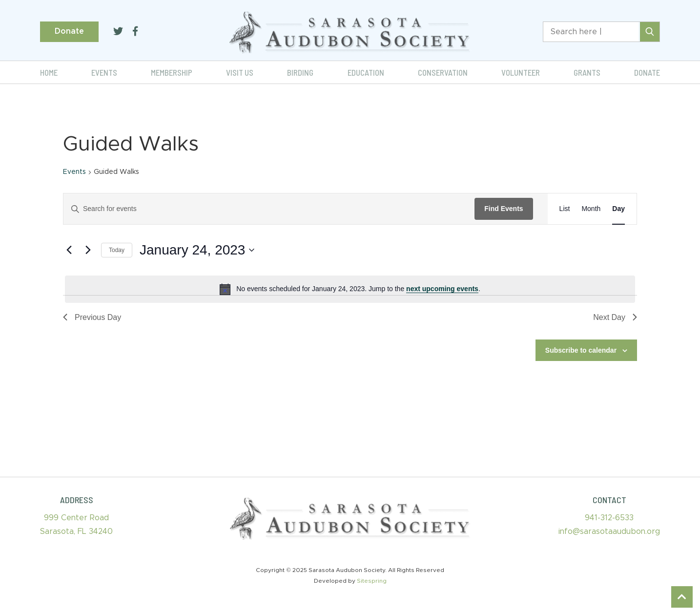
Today (117, 250)
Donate (69, 31)
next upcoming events (442, 289)
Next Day (615, 317)
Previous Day (92, 317)
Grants (587, 72)
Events (104, 72)
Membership (172, 72)
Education (366, 72)
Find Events (504, 209)
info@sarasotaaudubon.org (609, 531)
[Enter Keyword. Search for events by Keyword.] (269, 209)
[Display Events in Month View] (591, 209)
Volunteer (521, 72)
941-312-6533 (609, 518)
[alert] (350, 289)
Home (49, 72)
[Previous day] (69, 250)
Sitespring (372, 581)
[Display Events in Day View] (618, 209)
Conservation (443, 72)
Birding (300, 72)
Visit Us (240, 72)
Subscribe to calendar (581, 350)
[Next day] (88, 250)
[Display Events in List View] (565, 209)
